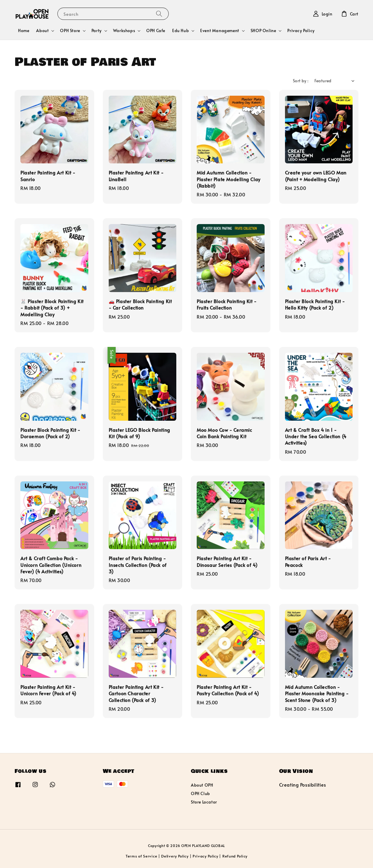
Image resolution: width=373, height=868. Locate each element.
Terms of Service (141, 856)
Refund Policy (235, 856)
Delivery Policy (175, 856)
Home (24, 30)
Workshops (124, 31)
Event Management (220, 31)
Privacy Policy (301, 30)
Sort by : (301, 81)
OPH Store (70, 31)
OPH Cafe (156, 30)
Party (97, 31)
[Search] (159, 14)
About (42, 31)
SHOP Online (263, 31)
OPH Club (200, 793)
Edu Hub (181, 31)
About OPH (202, 785)
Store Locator (204, 802)
